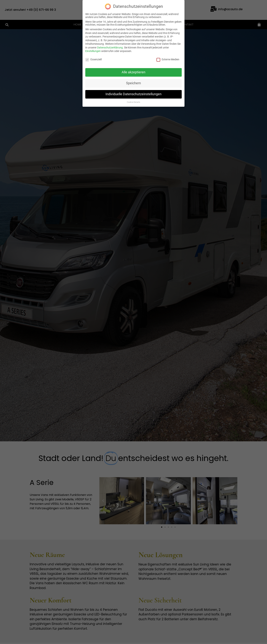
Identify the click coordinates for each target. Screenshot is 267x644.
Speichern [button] (133, 83)
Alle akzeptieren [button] (133, 72)
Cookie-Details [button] (133, 102)
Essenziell (93, 59)
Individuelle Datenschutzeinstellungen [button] (133, 94)
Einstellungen (93, 51)
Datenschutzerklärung (110, 48)
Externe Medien (168, 59)
